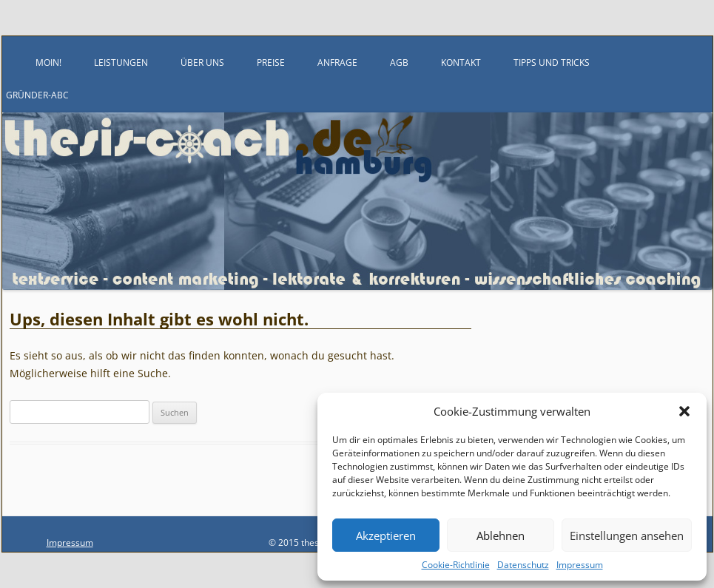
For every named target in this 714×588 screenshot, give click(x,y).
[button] (684, 411)
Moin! (48, 62)
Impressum (580, 565)
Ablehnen (501, 535)
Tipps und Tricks (552, 62)
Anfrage (337, 62)
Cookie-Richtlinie (456, 565)
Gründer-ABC (37, 95)
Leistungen (121, 62)
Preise (271, 62)
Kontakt (461, 62)
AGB (399, 62)
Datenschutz (523, 565)
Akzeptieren (386, 535)
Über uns (202, 62)
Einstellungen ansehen (627, 535)
